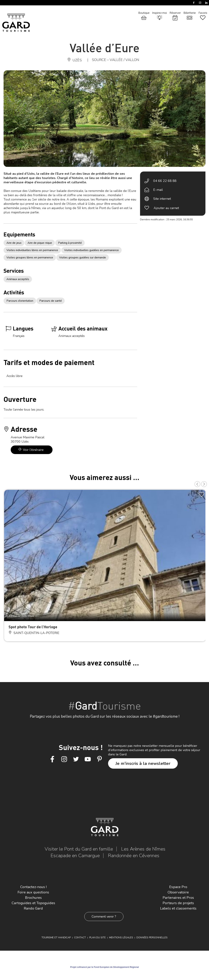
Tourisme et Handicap (56, 938)
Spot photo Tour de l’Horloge (33, 627)
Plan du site (98, 938)
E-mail (158, 190)
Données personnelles (152, 938)
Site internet (162, 199)
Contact (80, 938)
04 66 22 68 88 (165, 181)
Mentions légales (121, 938)
